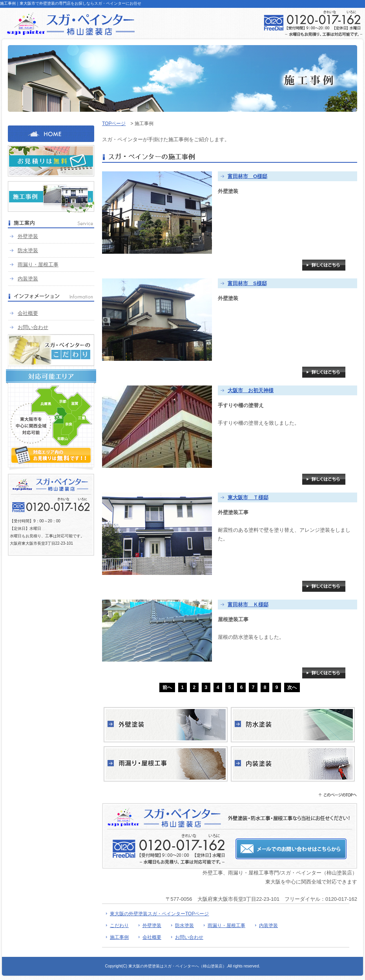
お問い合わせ (33, 327)
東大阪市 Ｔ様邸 (248, 497)
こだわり (119, 925)
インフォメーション (51, 297)
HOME (51, 134)
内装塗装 (28, 279)
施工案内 (51, 224)
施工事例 (51, 197)
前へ (167, 687)
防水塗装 (28, 250)
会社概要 (28, 313)
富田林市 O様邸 (247, 176)
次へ (292, 687)
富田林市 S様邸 (247, 283)
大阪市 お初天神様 (251, 390)
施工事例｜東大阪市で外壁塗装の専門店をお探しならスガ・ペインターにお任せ (71, 3)
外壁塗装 (28, 236)
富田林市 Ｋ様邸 (248, 605)
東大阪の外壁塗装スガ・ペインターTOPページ (159, 914)
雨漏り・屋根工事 (38, 265)
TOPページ (114, 124)
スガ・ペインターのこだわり (51, 350)
